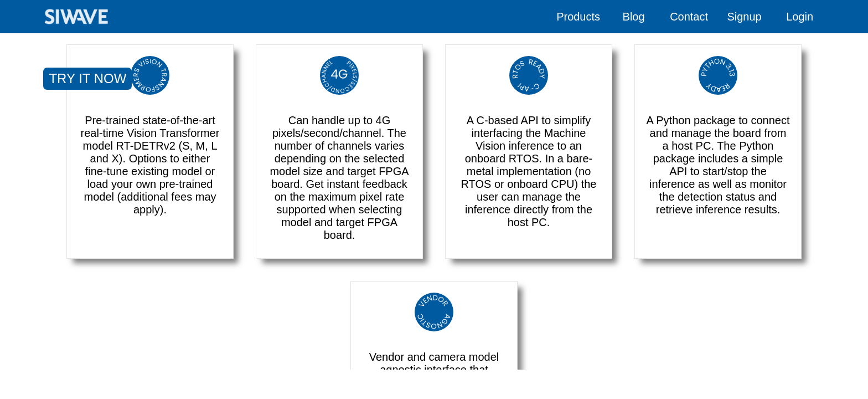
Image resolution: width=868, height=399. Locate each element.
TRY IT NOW (87, 78)
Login (800, 17)
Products (578, 17)
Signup (744, 17)
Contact (689, 17)
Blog (634, 17)
